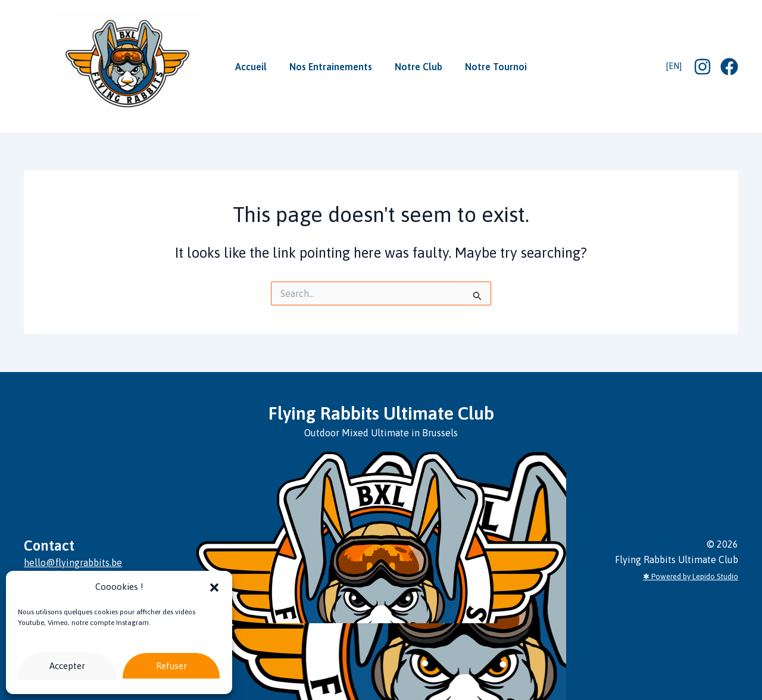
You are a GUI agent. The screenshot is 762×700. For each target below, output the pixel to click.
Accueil (258, 67)
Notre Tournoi (489, 67)
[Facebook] (729, 67)
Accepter (67, 666)
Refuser (171, 666)
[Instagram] (702, 67)
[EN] (674, 66)
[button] (214, 587)
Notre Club (416, 67)
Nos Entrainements (333, 67)
